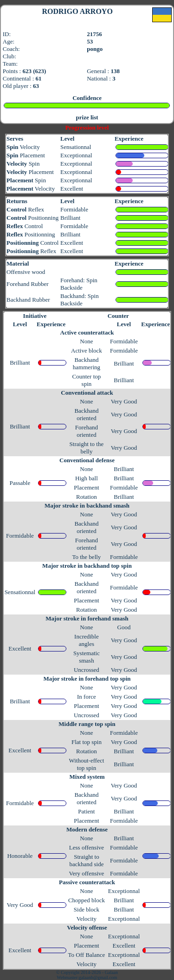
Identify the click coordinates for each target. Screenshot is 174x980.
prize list (87, 117)
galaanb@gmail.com (98, 977)
